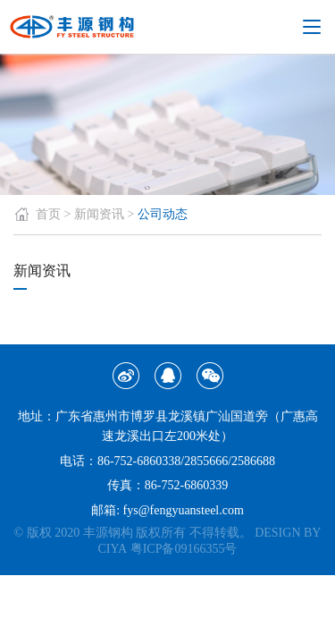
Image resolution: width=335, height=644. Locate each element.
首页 (37, 214)
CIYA (113, 549)
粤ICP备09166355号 (184, 549)
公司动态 (163, 214)
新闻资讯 (99, 214)
